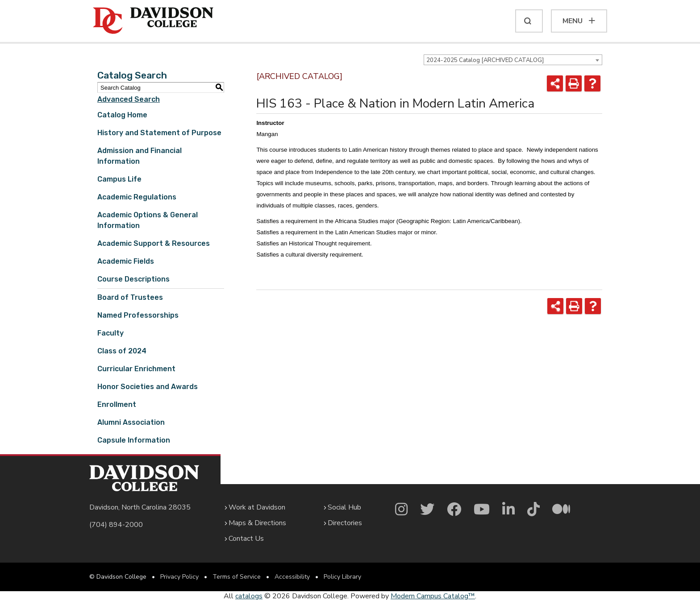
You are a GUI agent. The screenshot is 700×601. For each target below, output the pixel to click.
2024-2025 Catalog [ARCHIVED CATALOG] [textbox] (485, 60)
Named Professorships (138, 315)
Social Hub (344, 507)
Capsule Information (134, 440)
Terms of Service (237, 577)
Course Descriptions (133, 279)
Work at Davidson (257, 507)
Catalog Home (122, 115)
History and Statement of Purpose (159, 133)
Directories (345, 523)
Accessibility (292, 577)
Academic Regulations (137, 197)
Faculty (110, 333)
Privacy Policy (179, 577)
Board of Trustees (130, 297)
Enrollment (117, 404)
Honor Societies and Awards (148, 387)
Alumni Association (131, 422)
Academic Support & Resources (154, 243)
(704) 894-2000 (116, 525)
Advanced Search (129, 99)
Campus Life (119, 179)
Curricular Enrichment (136, 369)
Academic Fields (126, 261)
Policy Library (342, 577)
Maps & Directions (257, 523)
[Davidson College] (153, 21)
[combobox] (513, 60)
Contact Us (246, 539)
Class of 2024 (122, 351)
